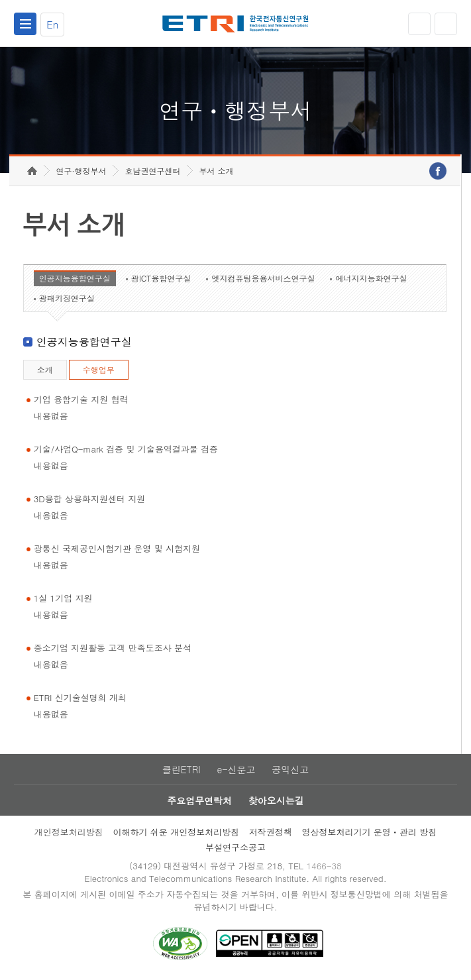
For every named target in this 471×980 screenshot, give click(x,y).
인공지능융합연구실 (75, 278)
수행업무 (99, 369)
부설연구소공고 (235, 847)
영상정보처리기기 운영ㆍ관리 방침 (370, 832)
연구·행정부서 (81, 171)
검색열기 (446, 24)
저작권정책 (271, 832)
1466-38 (324, 866)
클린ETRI (182, 769)
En (52, 24)
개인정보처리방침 (69, 832)
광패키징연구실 (67, 298)
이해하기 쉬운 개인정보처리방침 (176, 832)
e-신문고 (236, 769)
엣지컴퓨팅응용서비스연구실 (263, 278)
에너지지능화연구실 (371, 278)
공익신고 (290, 769)
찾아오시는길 (276, 800)
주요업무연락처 (199, 800)
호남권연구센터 (152, 171)
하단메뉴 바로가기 (0, 0)
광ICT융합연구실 (161, 278)
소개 (45, 369)
